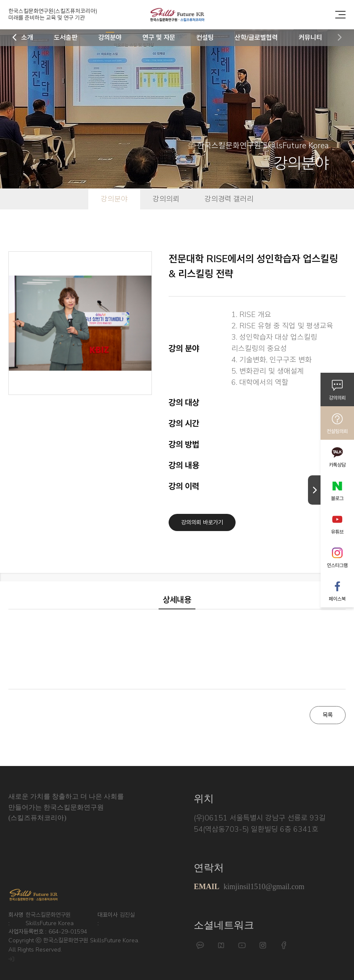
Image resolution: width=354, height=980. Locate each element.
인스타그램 (337, 565)
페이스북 (337, 599)
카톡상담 (337, 465)
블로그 (337, 498)
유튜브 (337, 532)
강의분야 (114, 199)
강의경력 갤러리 (229, 199)
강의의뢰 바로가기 (202, 522)
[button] (15, 38)
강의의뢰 (337, 398)
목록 (328, 715)
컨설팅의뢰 (337, 431)
